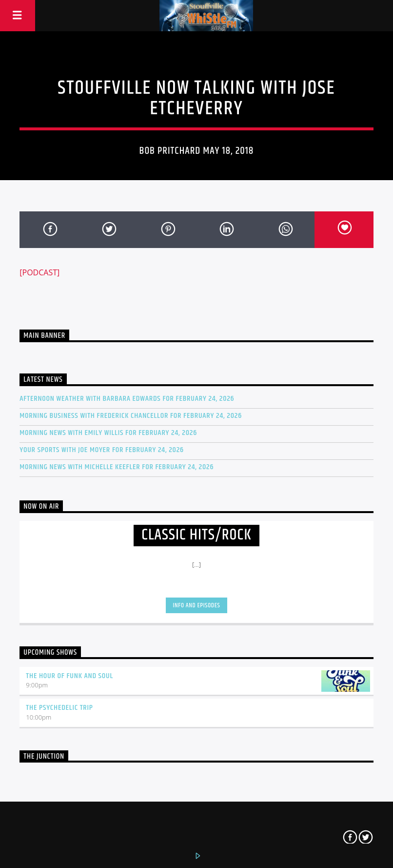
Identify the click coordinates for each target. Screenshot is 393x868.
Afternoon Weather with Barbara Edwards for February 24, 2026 (127, 399)
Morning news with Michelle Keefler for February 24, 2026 (117, 467)
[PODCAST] (39, 272)
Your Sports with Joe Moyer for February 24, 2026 (102, 450)
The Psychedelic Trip (59, 708)
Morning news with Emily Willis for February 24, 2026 (108, 433)
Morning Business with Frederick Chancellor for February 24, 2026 (131, 416)
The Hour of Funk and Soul (69, 676)
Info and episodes (197, 605)
